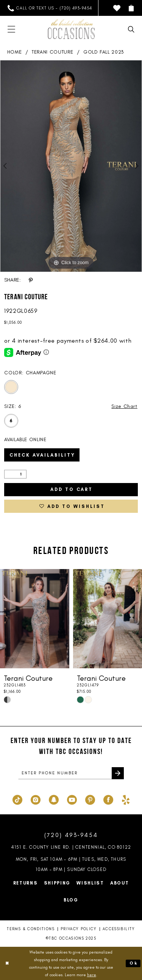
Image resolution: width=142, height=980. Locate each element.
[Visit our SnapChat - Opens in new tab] (54, 799)
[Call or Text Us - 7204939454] (50, 8)
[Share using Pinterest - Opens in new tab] (31, 280)
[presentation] (35, 619)
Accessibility (119, 929)
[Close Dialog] (7, 964)
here (92, 975)
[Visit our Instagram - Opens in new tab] (36, 799)
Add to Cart (72, 489)
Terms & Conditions (30, 929)
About (120, 883)
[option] (71, 166)
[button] (131, 8)
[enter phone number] (71, 773)
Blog (71, 900)
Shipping (57, 883)
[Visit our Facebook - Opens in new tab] (108, 799)
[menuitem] (50, 8)
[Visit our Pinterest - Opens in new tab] (90, 799)
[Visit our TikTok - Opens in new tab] (17, 799)
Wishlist (90, 883)
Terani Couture (52, 52)
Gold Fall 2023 (104, 52)
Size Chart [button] (124, 406)
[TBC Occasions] (71, 29)
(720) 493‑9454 (71, 835)
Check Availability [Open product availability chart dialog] (42, 455)
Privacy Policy (79, 929)
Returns (26, 883)
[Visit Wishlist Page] (117, 8)
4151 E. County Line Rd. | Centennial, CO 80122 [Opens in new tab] (71, 847)
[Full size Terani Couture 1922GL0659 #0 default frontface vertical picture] (71, 166)
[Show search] (131, 29)
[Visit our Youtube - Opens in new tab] (72, 799)
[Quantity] (15, 474)
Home (15, 52)
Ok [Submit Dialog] (134, 963)
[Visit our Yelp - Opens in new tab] (126, 799)
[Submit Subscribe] (118, 773)
